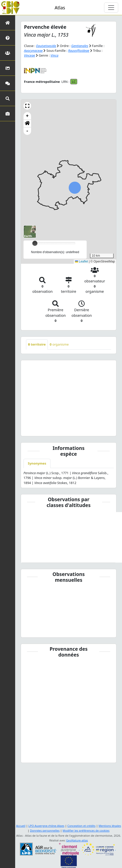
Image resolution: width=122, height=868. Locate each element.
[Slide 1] (39, 429)
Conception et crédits (81, 826)
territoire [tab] (37, 344)
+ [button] (27, 116)
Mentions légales (110, 826)
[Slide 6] (76, 429)
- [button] (27, 131)
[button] (27, 106)
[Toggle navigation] (111, 8)
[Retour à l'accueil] (8, 23)
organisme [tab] (59, 344)
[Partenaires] (8, 53)
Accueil (21, 826)
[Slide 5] (69, 429)
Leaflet (81, 261)
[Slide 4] (61, 429)
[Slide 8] (91, 429)
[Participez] (8, 83)
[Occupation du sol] (8, 68)
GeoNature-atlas (77, 840)
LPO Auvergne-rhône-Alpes (46, 826)
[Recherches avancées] (8, 98)
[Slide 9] (98, 429)
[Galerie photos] (8, 114)
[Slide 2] (46, 429)
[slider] (35, 243)
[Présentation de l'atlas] (8, 38)
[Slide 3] (54, 429)
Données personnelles (45, 830)
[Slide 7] (83, 429)
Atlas (60, 8)
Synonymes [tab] (37, 463)
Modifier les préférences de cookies (86, 830)
